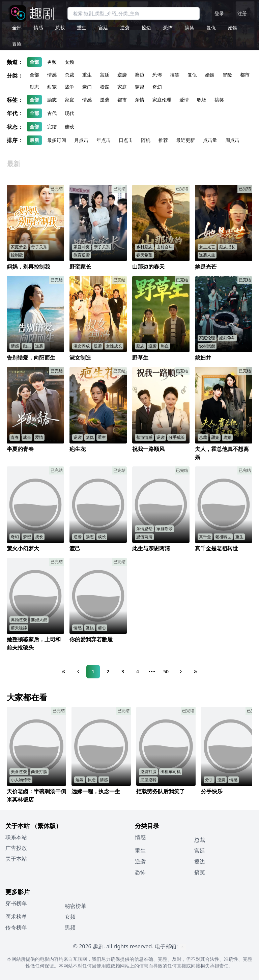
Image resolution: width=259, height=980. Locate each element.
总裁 (60, 27)
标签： (15, 100)
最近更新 (185, 140)
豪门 (87, 87)
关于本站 (16, 859)
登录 (219, 13)
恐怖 (168, 27)
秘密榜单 (76, 906)
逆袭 (125, 27)
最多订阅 (57, 140)
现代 (69, 113)
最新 (34, 140)
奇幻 (157, 87)
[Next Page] (181, 672)
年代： (15, 113)
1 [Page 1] (93, 671)
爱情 (184, 100)
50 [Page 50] (166, 671)
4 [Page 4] (138, 671)
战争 (69, 87)
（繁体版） (47, 826)
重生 (82, 27)
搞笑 (190, 27)
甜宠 (52, 87)
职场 (202, 100)
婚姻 (233, 27)
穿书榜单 (16, 903)
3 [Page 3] (123, 671)
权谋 (105, 87)
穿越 (140, 87)
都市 (245, 75)
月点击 (81, 140)
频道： (15, 62)
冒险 (17, 44)
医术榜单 (16, 917)
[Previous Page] (78, 672)
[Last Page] (196, 672)
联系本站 (16, 837)
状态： (15, 127)
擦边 (146, 27)
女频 (69, 62)
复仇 (211, 27)
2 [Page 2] (108, 671)
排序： (15, 140)
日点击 (126, 140)
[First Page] (63, 672)
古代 (52, 113)
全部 (17, 27)
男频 (52, 62)
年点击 (104, 140)
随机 (146, 140)
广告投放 (16, 848)
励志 (34, 87)
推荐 (163, 140)
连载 (69, 127)
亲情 (140, 100)
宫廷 (103, 27)
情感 (38, 27)
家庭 (122, 87)
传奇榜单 (16, 927)
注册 (242, 13)
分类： (15, 75)
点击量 (210, 140)
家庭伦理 (162, 100)
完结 (52, 127)
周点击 (232, 140)
